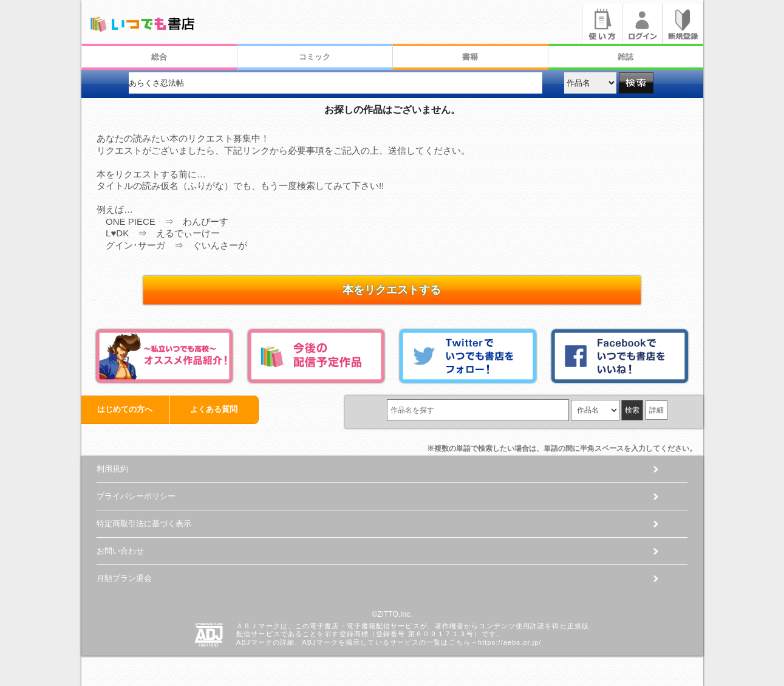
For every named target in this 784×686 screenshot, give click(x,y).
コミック (315, 57)
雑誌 (625, 57)
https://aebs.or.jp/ (510, 642)
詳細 (656, 410)
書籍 (470, 57)
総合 (159, 57)
